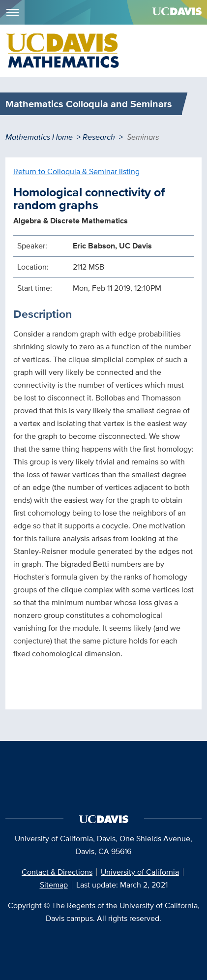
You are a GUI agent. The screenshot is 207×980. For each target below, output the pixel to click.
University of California (140, 872)
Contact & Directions (57, 872)
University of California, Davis (65, 839)
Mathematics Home (39, 137)
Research (99, 137)
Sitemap (54, 885)
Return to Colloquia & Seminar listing (76, 171)
